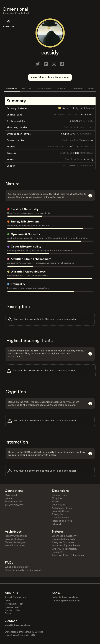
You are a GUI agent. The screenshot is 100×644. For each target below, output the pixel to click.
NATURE (27, 88)
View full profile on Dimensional (50, 77)
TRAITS (61, 88)
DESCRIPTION (44, 88)
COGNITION (77, 88)
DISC (91, 88)
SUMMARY (12, 88)
